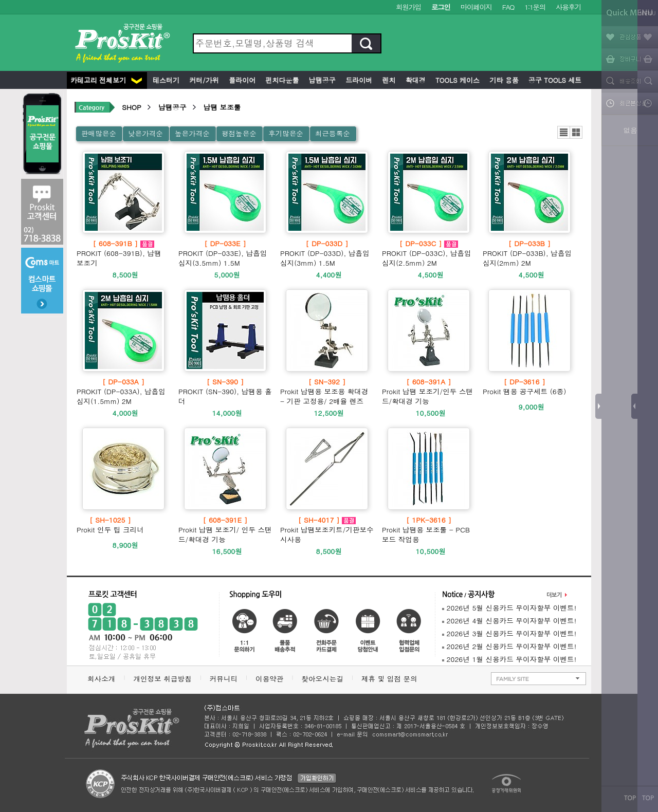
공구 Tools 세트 (554, 80)
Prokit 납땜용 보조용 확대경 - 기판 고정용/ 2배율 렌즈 (327, 391)
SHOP (131, 107)
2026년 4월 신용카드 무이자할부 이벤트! (509, 621)
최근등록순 (333, 133)
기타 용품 (503, 80)
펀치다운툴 (281, 80)
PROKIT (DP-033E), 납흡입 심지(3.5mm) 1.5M (225, 253)
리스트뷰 (564, 132)
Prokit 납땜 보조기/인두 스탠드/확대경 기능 (429, 391)
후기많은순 (286, 133)
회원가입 (408, 7)
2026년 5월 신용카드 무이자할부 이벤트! (509, 608)
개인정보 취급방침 (162, 679)
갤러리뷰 (576, 132)
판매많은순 (99, 133)
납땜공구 (321, 80)
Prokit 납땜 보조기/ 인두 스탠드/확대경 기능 (225, 530)
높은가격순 (192, 133)
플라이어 (241, 80)
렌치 (388, 80)
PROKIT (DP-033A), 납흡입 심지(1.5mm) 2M (123, 391)
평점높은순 (239, 133)
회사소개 (101, 679)
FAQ (508, 7)
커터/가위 (203, 80)
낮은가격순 (145, 133)
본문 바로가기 (0, 0)
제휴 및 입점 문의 (392, 679)
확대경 (415, 80)
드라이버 (358, 80)
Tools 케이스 (456, 80)
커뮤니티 (224, 679)
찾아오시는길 (322, 679)
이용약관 (269, 679)
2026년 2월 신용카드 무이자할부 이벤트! (509, 646)
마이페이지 (476, 7)
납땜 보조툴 (222, 107)
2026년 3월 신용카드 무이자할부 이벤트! (509, 633)
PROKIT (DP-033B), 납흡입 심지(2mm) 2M (529, 253)
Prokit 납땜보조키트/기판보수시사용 (327, 530)
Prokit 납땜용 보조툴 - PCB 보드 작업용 (429, 530)
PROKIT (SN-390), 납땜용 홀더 (225, 391)
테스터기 (165, 80)
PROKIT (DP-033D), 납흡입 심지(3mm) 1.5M (327, 253)
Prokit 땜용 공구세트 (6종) (524, 386)
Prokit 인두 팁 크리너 (110, 525)
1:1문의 (535, 7)
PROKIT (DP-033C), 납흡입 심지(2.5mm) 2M (429, 253)
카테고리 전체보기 (106, 80)
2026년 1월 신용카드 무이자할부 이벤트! (509, 659)
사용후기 (568, 7)
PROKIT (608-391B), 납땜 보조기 (123, 253)
